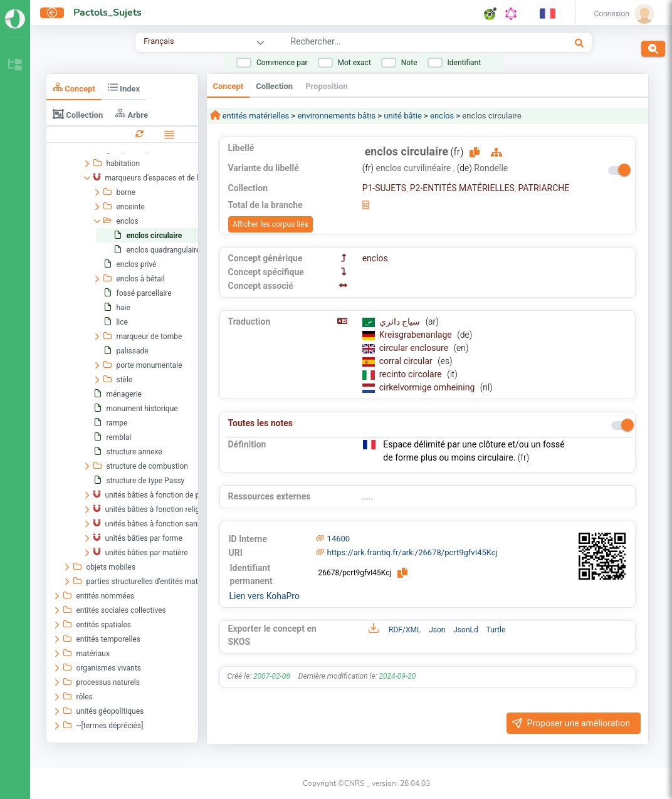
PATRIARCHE (543, 188)
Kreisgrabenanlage (417, 335)
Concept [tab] (74, 87)
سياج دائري (401, 321)
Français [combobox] (159, 41)
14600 (339, 539)
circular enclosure (415, 348)
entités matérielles (255, 116)
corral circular (407, 361)
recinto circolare (412, 374)
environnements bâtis (336, 116)
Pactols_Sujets (108, 13)
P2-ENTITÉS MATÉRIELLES (462, 188)
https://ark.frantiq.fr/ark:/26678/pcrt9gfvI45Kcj (412, 552)
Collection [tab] (78, 114)
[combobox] (397, 43)
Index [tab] (124, 87)
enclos (442, 116)
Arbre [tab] (132, 114)
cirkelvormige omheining (428, 387)
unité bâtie (403, 116)
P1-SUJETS (384, 188)
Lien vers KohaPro (265, 596)
